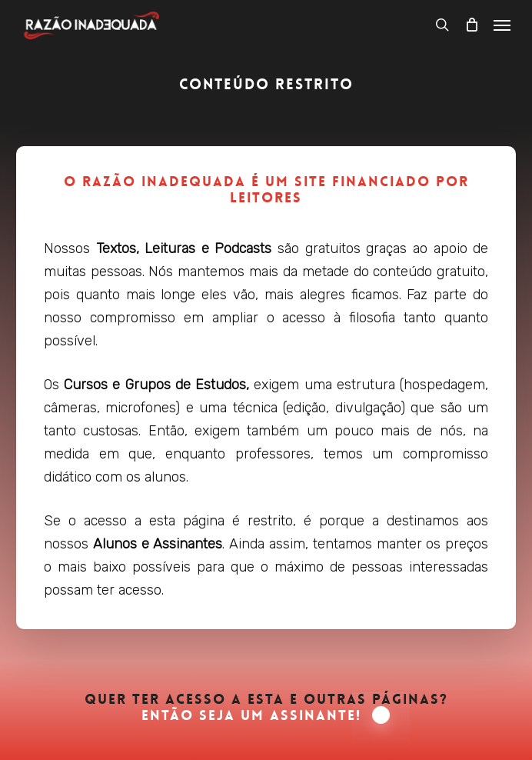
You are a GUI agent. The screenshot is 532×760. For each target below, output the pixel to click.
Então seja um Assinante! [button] (266, 716)
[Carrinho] (471, 25)
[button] (502, 25)
